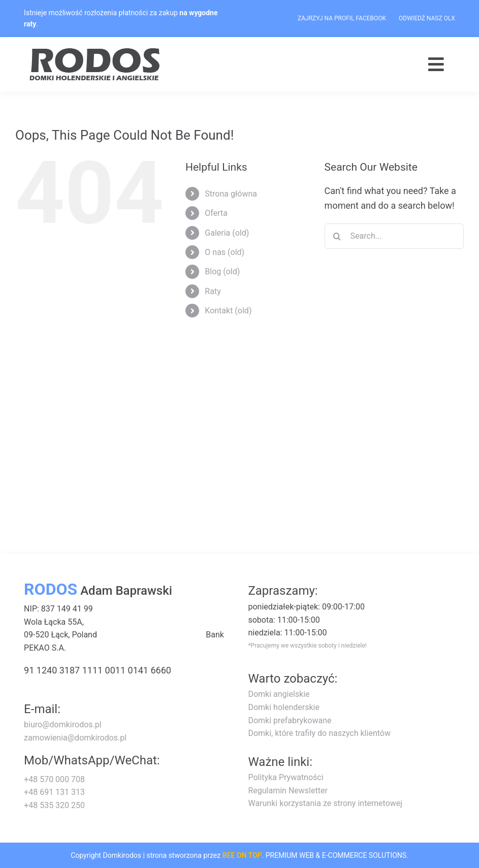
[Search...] (394, 236)
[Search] (337, 236)
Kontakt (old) (228, 311)
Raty (213, 291)
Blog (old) (222, 271)
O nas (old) (225, 252)
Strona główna (231, 194)
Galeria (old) (227, 233)
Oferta (216, 213)
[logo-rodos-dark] (96, 52)
